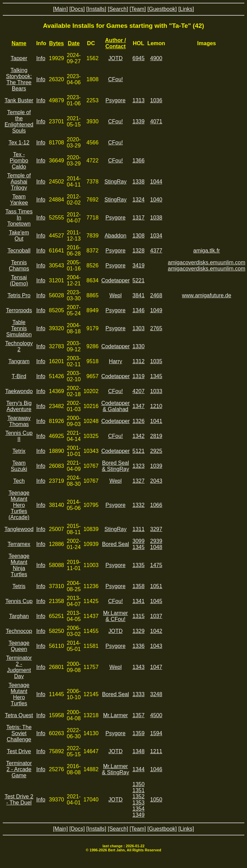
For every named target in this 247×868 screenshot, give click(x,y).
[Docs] (77, 9)
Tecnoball (19, 251)
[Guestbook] (162, 9)
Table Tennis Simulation (19, 328)
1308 (138, 236)
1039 (156, 466)
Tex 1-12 (19, 143)
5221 (138, 280)
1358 (138, 586)
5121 (138, 451)
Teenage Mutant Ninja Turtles (19, 565)
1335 (138, 565)
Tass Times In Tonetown (19, 218)
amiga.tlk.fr (207, 251)
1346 (138, 310)
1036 (156, 100)
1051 (156, 586)
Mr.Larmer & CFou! (116, 616)
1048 (156, 547)
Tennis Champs (19, 265)
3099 (138, 541)
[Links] (186, 9)
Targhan (19, 616)
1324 (138, 200)
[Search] (118, 9)
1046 (156, 769)
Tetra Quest (19, 715)
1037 (156, 616)
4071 (156, 121)
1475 (156, 565)
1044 (156, 182)
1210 (156, 406)
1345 (156, 376)
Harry (116, 361)
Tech (19, 481)
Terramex (19, 544)
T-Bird (19, 376)
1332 (138, 505)
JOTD (116, 58)
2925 (156, 451)
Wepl (115, 295)
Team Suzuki (19, 466)
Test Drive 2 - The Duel (19, 800)
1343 (138, 667)
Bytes (56, 43)
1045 (156, 601)
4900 (156, 58)
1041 (156, 421)
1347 (138, 406)
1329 (138, 631)
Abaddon (115, 236)
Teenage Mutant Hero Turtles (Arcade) (19, 505)
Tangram (19, 361)
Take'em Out (19, 236)
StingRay (116, 182)
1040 (156, 200)
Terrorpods (19, 310)
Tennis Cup (19, 601)
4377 (156, 251)
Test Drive (19, 751)
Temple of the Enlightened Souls (19, 121)
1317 (138, 218)
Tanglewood (19, 529)
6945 (138, 58)
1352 (138, 796)
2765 (156, 328)
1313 (138, 100)
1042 (156, 631)
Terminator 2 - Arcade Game (19, 769)
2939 (156, 541)
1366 (138, 161)
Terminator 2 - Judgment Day (19, 667)
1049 (156, 310)
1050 (156, 800)
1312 (138, 361)
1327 (138, 481)
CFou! (116, 79)
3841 (138, 295)
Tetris (19, 586)
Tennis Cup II (19, 436)
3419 (138, 265)
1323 (138, 466)
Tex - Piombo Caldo (19, 161)
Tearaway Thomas (19, 421)
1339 (138, 121)
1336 (138, 646)
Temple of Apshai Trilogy (19, 182)
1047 (156, 667)
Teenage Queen (19, 646)
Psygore (116, 100)
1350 (138, 784)
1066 (156, 505)
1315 (138, 616)
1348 (138, 751)
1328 (138, 251)
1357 (138, 715)
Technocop (19, 631)
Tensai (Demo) (19, 280)
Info (41, 58)
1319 (138, 376)
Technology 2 (19, 346)
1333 (138, 694)
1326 (138, 421)
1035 (156, 361)
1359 (138, 733)
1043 (156, 646)
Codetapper (116, 280)
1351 (138, 790)
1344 (138, 769)
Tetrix (19, 451)
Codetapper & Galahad (116, 406)
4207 (138, 391)
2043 (156, 481)
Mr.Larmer (116, 715)
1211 (156, 751)
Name (19, 43)
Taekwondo (19, 391)
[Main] (61, 9)
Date (74, 43)
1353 (138, 803)
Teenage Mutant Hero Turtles (19, 694)
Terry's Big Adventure (19, 406)
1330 (138, 346)
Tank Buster (19, 100)
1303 (138, 328)
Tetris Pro (19, 295)
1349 (138, 815)
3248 (156, 694)
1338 (138, 182)
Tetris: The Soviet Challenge (19, 733)
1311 (138, 529)
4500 (156, 715)
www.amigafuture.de (207, 295)
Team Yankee (19, 200)
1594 (156, 733)
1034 (156, 236)
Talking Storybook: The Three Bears (19, 79)
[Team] (138, 9)
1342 (138, 436)
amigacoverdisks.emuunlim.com (207, 262)
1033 (156, 391)
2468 (156, 295)
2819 (156, 436)
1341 (138, 601)
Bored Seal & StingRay (115, 466)
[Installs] (96, 9)
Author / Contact (116, 43)
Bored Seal (116, 544)
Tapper (19, 58)
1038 (156, 218)
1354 (138, 809)
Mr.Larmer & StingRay (115, 769)
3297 (156, 529)
